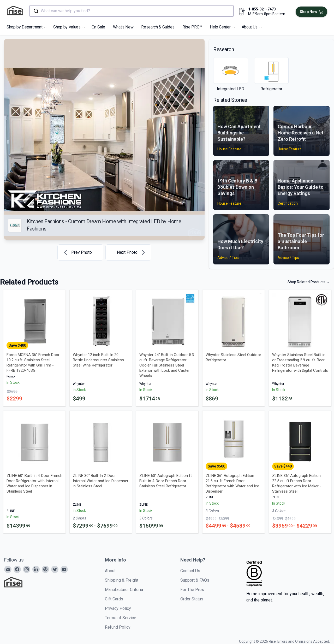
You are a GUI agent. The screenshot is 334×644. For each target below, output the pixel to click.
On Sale (98, 27)
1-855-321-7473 (262, 9)
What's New (123, 27)
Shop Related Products (309, 282)
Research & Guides (158, 27)
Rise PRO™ (192, 27)
